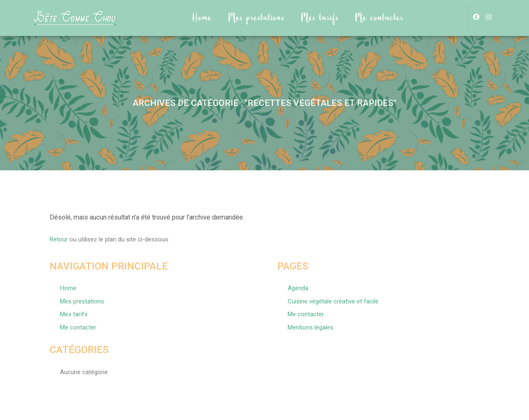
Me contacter (380, 18)
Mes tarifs (320, 18)
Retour (59, 239)
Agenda (298, 288)
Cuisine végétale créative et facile (333, 301)
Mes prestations (257, 18)
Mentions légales (311, 327)
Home (202, 18)
